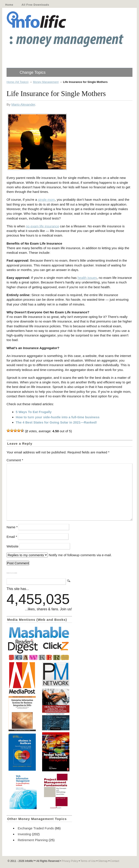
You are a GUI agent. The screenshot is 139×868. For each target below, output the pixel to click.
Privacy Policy (70, 861)
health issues (87, 278)
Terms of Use (88, 861)
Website (13, 546)
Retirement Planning (33, 840)
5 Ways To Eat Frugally (34, 412)
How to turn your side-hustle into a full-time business (58, 417)
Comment (15, 460)
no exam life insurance (43, 226)
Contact (115, 861)
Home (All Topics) (18, 82)
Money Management (46, 82)
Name (12, 527)
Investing (24, 834)
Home (9, 5)
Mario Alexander (23, 104)
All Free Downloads (35, 5)
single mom (46, 200)
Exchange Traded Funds (36, 828)
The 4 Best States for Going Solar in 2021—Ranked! (56, 422)
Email (12, 537)
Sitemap (103, 861)
